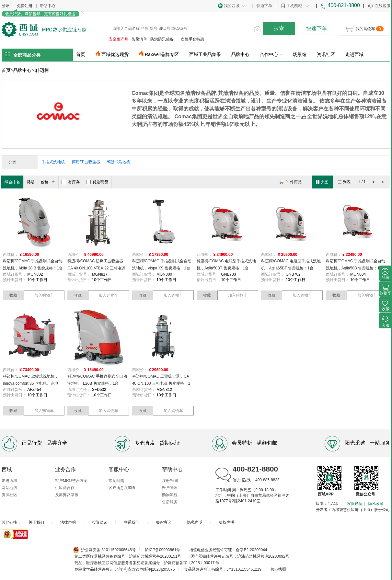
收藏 (13, 295)
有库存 (71, 182)
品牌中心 (240, 54)
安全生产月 (119, 39)
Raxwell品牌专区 (162, 54)
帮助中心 (48, 6)
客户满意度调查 (122, 488)
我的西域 (232, 6)
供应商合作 (65, 488)
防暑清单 (139, 39)
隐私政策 (376, 504)
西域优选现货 (115, 54)
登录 (6, 6)
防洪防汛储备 (162, 39)
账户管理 (170, 488)
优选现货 (97, 182)
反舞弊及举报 (67, 495)
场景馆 (300, 54)
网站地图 (9, 488)
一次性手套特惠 (190, 39)
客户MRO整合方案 (71, 481)
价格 (49, 182)
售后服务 (170, 502)
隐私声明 (195, 522)
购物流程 (170, 495)
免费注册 (25, 6)
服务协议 (163, 522)
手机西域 (294, 6)
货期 (30, 182)
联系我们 (132, 522)
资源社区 (9, 495)
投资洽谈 (100, 522)
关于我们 (36, 522)
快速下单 (264, 6)
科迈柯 (42, 70)
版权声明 (226, 522)
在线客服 (379, 6)
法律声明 (68, 522)
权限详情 (355, 504)
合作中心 (271, 54)
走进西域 (354, 54)
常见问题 (116, 481)
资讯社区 (326, 54)
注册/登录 (170, 481)
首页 (81, 54)
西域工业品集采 (205, 54)
